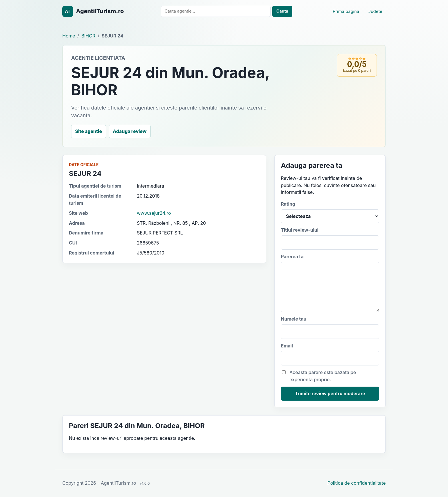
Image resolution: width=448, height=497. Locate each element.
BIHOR (88, 36)
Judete (375, 11)
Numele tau (330, 327)
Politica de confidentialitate (357, 483)
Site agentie (89, 131)
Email (330, 354)
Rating (330, 212)
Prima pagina (346, 11)
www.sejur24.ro (154, 213)
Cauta (282, 11)
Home (69, 36)
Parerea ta (330, 283)
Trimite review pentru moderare (330, 393)
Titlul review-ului (330, 238)
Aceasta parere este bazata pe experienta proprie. (319, 376)
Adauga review (130, 131)
